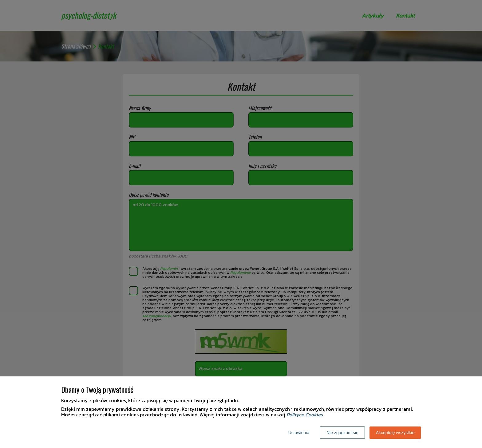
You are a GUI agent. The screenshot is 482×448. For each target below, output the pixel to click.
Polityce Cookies (305, 415)
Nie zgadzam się (342, 433)
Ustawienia (299, 433)
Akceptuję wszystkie (395, 433)
